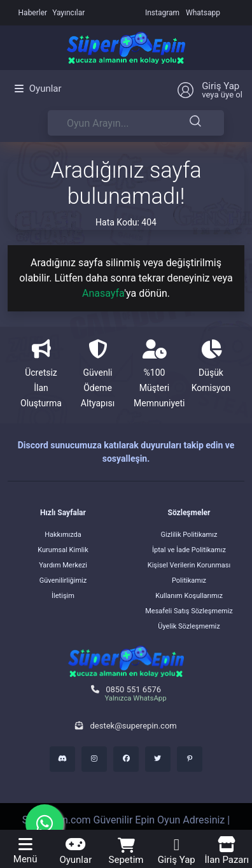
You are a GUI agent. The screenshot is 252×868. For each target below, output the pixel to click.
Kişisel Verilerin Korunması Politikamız (189, 573)
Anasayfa (103, 293)
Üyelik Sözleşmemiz (189, 626)
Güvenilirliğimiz (63, 580)
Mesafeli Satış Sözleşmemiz (189, 611)
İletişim (63, 596)
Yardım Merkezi (63, 565)
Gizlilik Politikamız (189, 535)
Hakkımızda (63, 535)
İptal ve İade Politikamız (189, 550)
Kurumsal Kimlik (63, 550)
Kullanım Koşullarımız (189, 596)
